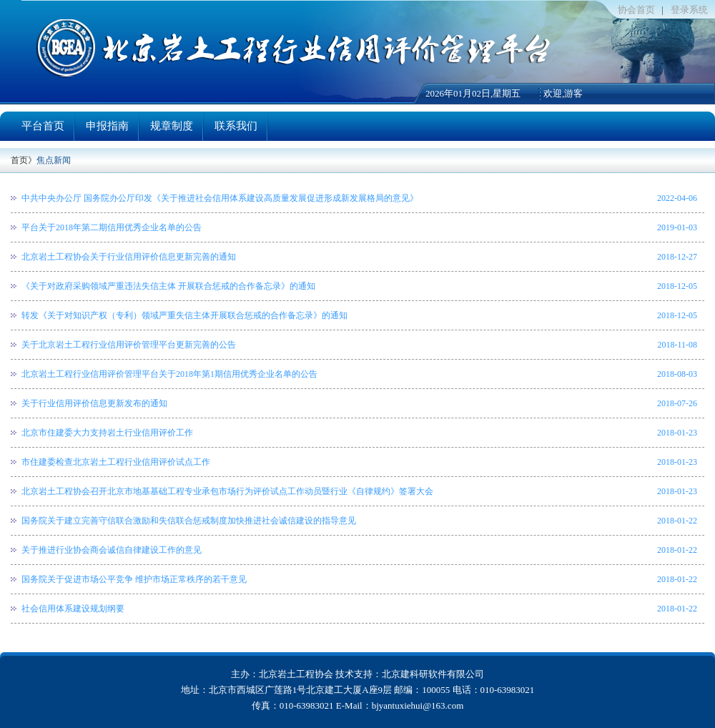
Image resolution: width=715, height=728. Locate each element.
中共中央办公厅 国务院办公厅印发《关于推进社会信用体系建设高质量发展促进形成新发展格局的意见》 (220, 198)
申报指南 (107, 126)
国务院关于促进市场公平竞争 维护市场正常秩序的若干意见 (134, 579)
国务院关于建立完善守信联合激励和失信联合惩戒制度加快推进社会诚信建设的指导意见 (189, 521)
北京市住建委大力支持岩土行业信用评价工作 (107, 433)
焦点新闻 (54, 160)
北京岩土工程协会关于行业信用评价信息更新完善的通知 (129, 257)
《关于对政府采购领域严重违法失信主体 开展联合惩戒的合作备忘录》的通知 (168, 286)
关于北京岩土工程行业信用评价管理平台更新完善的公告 (129, 345)
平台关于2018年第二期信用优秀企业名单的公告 (112, 227)
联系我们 (236, 126)
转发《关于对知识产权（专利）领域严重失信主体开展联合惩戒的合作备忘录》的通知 (184, 315)
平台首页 (43, 126)
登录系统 (689, 10)
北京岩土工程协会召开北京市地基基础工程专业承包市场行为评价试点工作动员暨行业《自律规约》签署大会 (227, 491)
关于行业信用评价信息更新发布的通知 (94, 403)
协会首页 (636, 10)
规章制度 (172, 126)
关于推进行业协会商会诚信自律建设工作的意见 (112, 550)
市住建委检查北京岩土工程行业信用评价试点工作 (116, 462)
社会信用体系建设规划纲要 (73, 609)
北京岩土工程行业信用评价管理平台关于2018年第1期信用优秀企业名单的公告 (169, 374)
